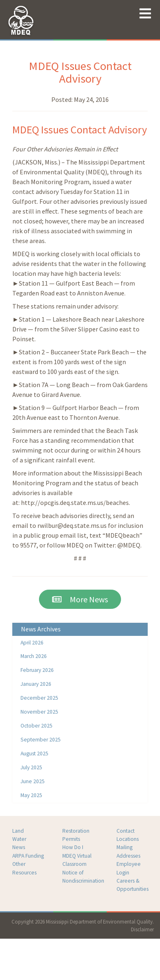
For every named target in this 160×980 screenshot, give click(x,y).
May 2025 (31, 795)
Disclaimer (142, 929)
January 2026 (36, 684)
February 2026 (37, 670)
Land (18, 831)
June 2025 (33, 781)
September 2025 (41, 740)
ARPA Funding (28, 856)
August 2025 (34, 754)
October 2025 (37, 726)
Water (19, 839)
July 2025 (31, 767)
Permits (71, 839)
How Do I (73, 847)
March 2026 (34, 656)
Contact (126, 831)
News (19, 847)
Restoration (76, 831)
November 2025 (39, 712)
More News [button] (80, 599)
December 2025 (39, 698)
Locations (128, 839)
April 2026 (32, 643)
